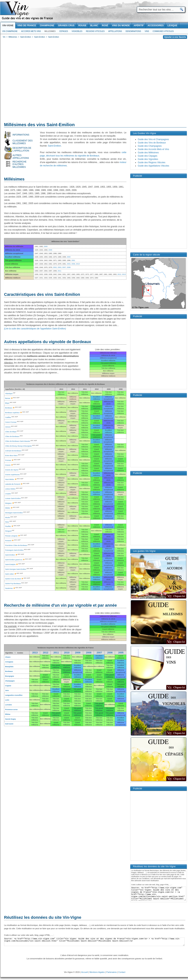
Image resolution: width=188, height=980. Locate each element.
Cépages (64, 31)
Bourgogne (10, 676)
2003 (59, 267)
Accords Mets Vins (31, 31)
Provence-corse (11, 710)
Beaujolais (9, 667)
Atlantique (9, 394)
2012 (119, 274)
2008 (69, 267)
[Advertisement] (35, 81)
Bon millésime (35, 657)
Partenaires (111, 972)
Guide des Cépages (148, 156)
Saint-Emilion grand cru (14, 560)
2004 (69, 264)
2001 (73, 260)
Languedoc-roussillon (14, 695)
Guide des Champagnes (150, 146)
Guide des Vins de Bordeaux (152, 143)
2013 (124, 274)
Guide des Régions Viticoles (152, 162)
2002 (55, 267)
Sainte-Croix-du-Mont (13, 579)
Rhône (8, 714)
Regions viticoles (95, 31)
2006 (73, 264)
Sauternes (9, 588)
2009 (50, 250)
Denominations (133, 31)
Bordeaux (9, 671)
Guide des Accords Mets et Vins (153, 149)
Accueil (85, 972)
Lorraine (8, 705)
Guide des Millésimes (148, 153)
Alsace (8, 657)
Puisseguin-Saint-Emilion (14, 550)
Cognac (8, 686)
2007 (64, 267)
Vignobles (77, 31)
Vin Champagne (10, 31)
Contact (122, 972)
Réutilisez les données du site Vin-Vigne (43, 917)
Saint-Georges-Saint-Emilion (16, 569)
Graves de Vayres (12, 470)
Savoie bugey (10, 719)
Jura (7, 690)
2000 (69, 257)
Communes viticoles (163, 31)
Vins (147, 31)
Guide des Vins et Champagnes (153, 139)
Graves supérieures (12, 475)
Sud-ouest (9, 724)
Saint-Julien (9, 574)
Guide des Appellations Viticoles (154, 166)
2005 (121, 653)
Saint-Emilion (54, 146)
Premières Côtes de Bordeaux (16, 545)
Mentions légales (97, 972)
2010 (78, 264)
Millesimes (50, 31)
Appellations (115, 31)
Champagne (10, 681)
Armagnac (9, 662)
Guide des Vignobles (148, 159)
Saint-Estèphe (10, 564)
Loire (7, 700)
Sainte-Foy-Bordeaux (13, 584)
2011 (59, 271)
